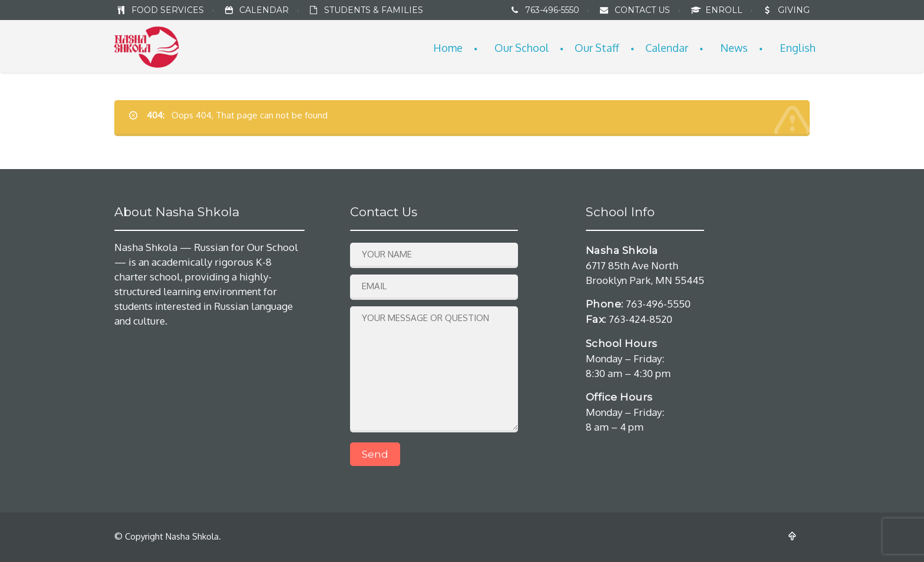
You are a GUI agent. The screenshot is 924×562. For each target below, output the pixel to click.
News (734, 48)
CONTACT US (642, 10)
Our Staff (597, 48)
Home (448, 48)
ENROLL (725, 10)
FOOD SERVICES (168, 10)
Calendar (667, 48)
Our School (522, 48)
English (798, 48)
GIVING (794, 10)
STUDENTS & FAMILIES (374, 10)
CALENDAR (264, 10)
